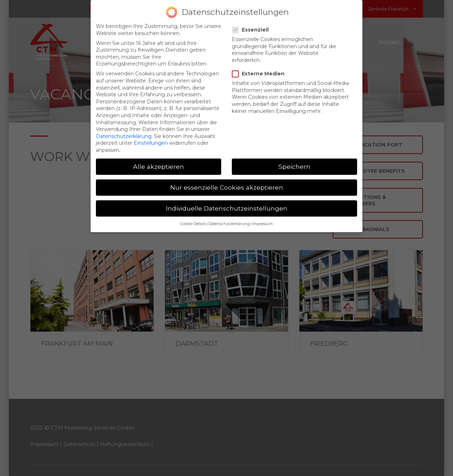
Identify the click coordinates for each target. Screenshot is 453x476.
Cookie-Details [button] (193, 219)
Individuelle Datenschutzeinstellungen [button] (227, 203)
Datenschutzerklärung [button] (229, 219)
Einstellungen (151, 137)
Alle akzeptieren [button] (159, 161)
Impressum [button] (262, 219)
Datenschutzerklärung (124, 131)
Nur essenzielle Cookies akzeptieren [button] (227, 182)
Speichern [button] (294, 161)
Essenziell (253, 24)
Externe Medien (260, 68)
